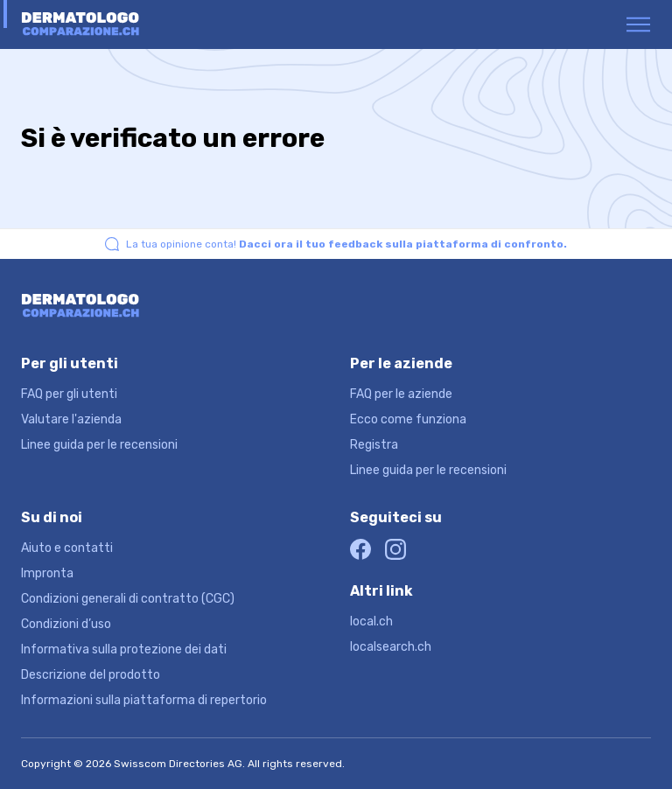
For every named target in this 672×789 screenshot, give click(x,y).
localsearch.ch (391, 647)
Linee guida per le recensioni (99, 445)
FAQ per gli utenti (69, 394)
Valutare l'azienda (71, 419)
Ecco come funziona (408, 419)
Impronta (47, 573)
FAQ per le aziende (401, 394)
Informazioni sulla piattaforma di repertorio (144, 700)
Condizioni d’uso (66, 624)
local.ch (371, 621)
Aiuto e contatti (67, 548)
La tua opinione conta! (346, 244)
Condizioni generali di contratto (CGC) (128, 599)
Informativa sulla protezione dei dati (124, 649)
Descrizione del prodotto (91, 675)
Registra (374, 445)
